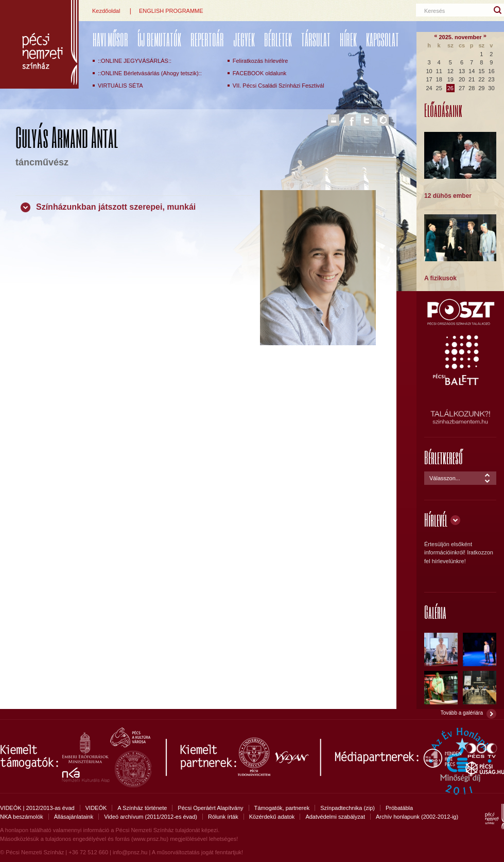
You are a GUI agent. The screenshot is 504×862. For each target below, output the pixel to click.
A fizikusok (440, 278)
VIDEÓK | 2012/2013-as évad (37, 808)
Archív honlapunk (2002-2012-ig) (417, 817)
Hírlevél (436, 520)
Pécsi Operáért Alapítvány (210, 808)
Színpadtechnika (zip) (347, 808)
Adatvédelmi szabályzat (335, 817)
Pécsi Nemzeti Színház (39, 44)
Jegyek (244, 39)
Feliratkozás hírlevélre (260, 61)
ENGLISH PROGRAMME (171, 11)
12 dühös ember (448, 196)
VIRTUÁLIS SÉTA (120, 86)
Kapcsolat (383, 39)
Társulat (316, 39)
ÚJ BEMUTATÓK (159, 39)
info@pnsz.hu (130, 852)
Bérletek (278, 39)
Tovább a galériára (462, 713)
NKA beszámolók (22, 817)
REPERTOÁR (207, 39)
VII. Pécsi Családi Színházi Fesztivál (279, 86)
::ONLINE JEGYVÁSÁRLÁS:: (135, 61)
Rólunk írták (223, 817)
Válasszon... (445, 478)
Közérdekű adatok (272, 817)
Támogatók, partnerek (282, 808)
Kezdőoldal (106, 11)
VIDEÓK (96, 808)
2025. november (460, 37)
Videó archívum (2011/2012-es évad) (151, 817)
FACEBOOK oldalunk (260, 73)
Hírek (348, 39)
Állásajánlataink (74, 817)
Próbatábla (399, 808)
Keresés (435, 11)
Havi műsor (110, 39)
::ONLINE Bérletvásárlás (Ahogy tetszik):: (150, 73)
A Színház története (142, 808)
